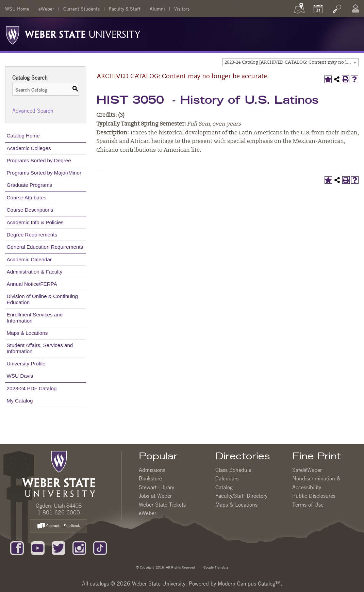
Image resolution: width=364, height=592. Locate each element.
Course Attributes (27, 198)
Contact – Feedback (59, 526)
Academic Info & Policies (35, 222)
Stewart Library (156, 487)
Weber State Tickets (162, 505)
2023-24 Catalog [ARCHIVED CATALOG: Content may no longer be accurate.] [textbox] (291, 62)
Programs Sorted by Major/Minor (44, 173)
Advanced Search (33, 111)
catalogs (99, 583)
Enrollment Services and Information (35, 318)
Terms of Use (308, 505)
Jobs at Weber (155, 496)
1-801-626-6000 (59, 512)
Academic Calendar (29, 259)
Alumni (157, 9)
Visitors (182, 9)
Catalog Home (23, 136)
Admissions (152, 470)
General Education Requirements (45, 247)
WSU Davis (20, 376)
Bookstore (150, 478)
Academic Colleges (29, 148)
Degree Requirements (32, 235)
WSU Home (17, 9)
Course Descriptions (30, 210)
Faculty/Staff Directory (241, 496)
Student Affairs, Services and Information (40, 348)
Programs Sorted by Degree (39, 160)
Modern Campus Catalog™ (249, 583)
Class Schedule (233, 470)
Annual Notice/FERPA (32, 284)
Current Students (81, 9)
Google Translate (215, 567)
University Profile (26, 364)
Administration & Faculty (35, 272)
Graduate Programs (29, 185)
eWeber (46, 9)
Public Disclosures (314, 496)
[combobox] (291, 62)
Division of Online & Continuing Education (42, 299)
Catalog (224, 487)
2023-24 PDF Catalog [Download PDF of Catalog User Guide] (32, 388)
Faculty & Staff (125, 9)
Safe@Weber (307, 470)
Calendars (227, 478)
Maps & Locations (27, 333)
